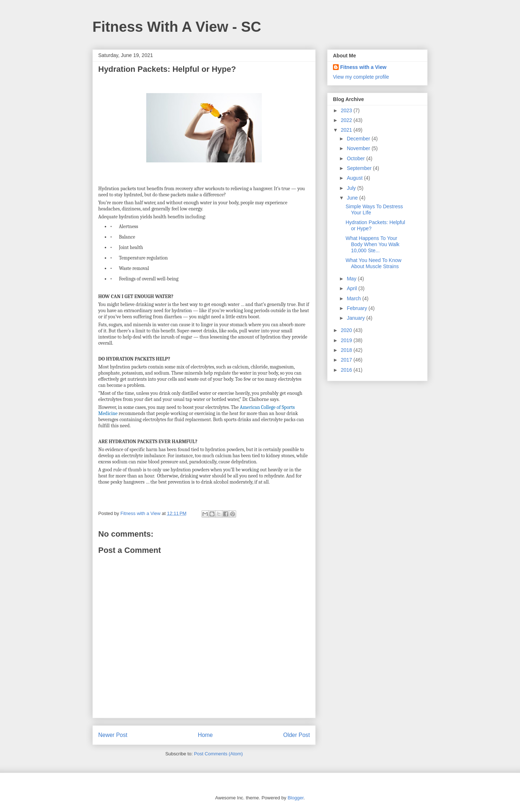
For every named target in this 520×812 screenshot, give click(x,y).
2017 (347, 360)
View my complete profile (361, 77)
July (352, 188)
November (359, 148)
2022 (347, 120)
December (359, 139)
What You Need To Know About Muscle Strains (374, 263)
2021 (347, 130)
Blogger (295, 798)
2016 (347, 370)
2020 (347, 330)
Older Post (296, 735)
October (356, 158)
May (352, 279)
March (354, 298)
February (357, 308)
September (360, 168)
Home (205, 735)
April (352, 288)
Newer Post (113, 735)
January (356, 318)
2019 (347, 340)
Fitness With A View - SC (177, 27)
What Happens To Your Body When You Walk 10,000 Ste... (372, 244)
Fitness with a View (363, 67)
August (355, 178)
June (353, 198)
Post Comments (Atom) (218, 754)
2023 (347, 110)
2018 (347, 350)
